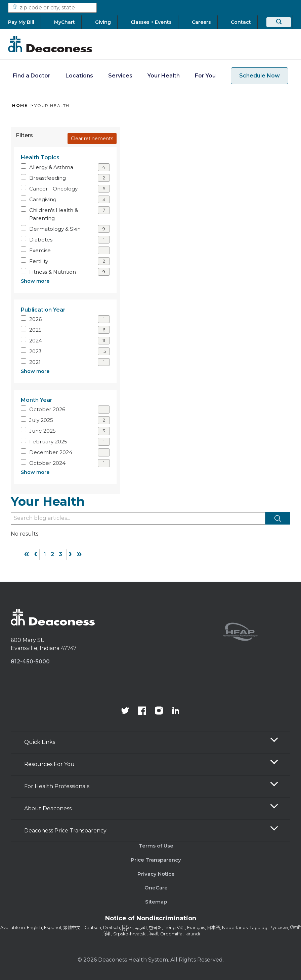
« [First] (27, 553)
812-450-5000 (30, 662)
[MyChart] (65, 22)
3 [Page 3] (60, 554)
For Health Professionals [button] (57, 786)
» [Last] (79, 553)
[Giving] (103, 22)
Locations (79, 76)
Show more (35, 281)
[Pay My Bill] (24, 22)
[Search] (279, 22)
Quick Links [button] (40, 742)
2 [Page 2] (52, 554)
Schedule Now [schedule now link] (260, 76)
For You (205, 76)
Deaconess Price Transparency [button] (65, 831)
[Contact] (241, 22)
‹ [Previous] (36, 553)
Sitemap (156, 902)
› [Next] (70, 553)
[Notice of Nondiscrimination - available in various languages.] (151, 920)
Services (120, 76)
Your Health (164, 76)
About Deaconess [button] (48, 808)
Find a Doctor (32, 76)
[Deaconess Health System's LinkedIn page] (176, 711)
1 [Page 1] (45, 554)
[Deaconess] (50, 44)
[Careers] (201, 22)
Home (20, 106)
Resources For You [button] (49, 764)
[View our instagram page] (159, 711)
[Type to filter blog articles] (138, 518)
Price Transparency (156, 860)
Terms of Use (156, 846)
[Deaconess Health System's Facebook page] (142, 711)
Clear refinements (92, 139)
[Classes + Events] (152, 22)
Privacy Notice (156, 874)
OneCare (156, 888)
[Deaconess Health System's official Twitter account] (125, 711)
